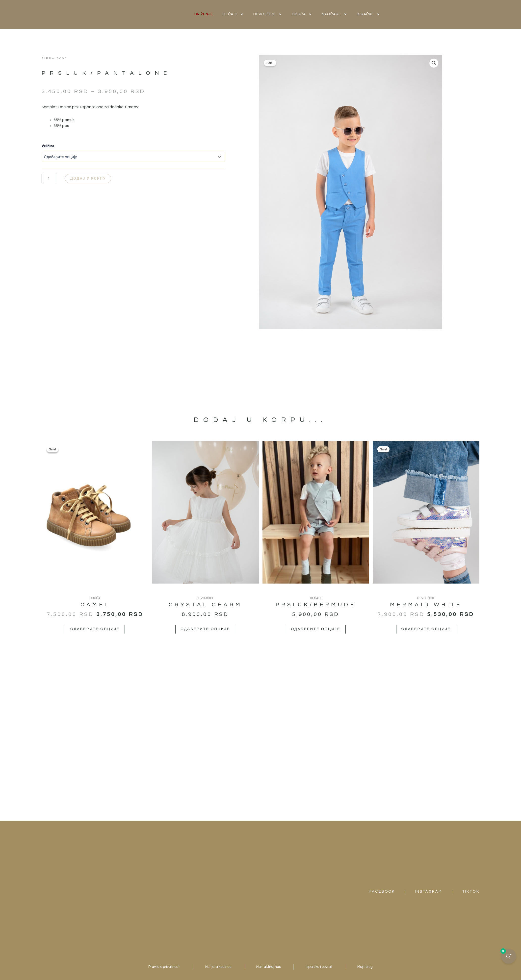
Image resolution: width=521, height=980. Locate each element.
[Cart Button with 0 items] (509, 956)
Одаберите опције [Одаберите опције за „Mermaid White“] (426, 629)
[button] (434, 63)
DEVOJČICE (268, 14)
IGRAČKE (368, 14)
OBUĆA (302, 14)
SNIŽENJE (204, 14)
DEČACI (233, 14)
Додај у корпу (92, 179)
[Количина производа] (49, 179)
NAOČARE (334, 14)
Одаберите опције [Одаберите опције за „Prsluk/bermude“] (316, 629)
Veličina (48, 146)
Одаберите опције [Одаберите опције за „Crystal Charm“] (205, 629)
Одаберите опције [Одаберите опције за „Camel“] (95, 629)
